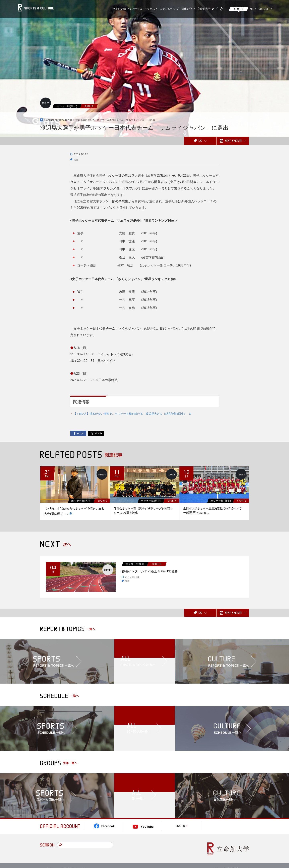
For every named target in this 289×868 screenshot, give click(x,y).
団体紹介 (187, 9)
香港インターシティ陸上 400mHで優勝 (161, 571)
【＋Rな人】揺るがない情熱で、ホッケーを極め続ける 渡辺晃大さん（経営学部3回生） (141, 414)
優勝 (127, 583)
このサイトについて (52, 862)
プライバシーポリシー (78, 862)
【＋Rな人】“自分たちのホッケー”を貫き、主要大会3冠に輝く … (74, 511)
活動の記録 (119, 9)
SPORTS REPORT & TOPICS (63, 120)
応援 (77, 159)
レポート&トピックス (142, 9)
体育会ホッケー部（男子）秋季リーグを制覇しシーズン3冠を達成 (143, 510)
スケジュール (167, 9)
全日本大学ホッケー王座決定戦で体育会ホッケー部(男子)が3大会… (213, 510)
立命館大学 (204, 9)
